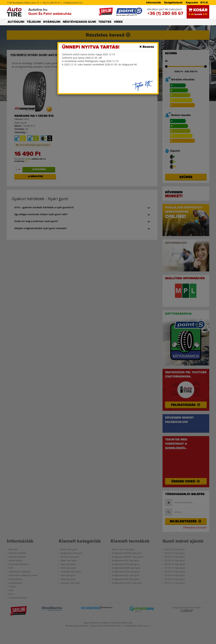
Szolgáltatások (173, 3)
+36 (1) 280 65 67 (165, 13)
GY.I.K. (204, 3)
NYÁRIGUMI (52, 22)
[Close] (147, 47)
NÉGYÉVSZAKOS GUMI (79, 22)
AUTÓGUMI (16, 22)
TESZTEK (105, 22)
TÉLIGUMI (34, 22)
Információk (154, 3)
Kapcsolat (192, 3)
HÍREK (118, 22)
